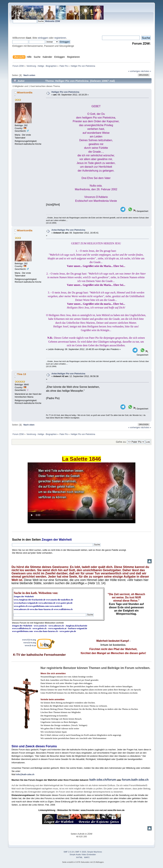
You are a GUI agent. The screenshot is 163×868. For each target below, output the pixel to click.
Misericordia (25, 92)
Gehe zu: (121, 442)
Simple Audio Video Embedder (83, 854)
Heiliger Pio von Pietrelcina (65, 92)
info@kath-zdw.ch (25, 774)
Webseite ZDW (53, 21)
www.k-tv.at (30, 645)
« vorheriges (134, 71)
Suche (17, 540)
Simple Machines (95, 852)
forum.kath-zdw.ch (135, 780)
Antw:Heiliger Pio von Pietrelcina (68, 230)
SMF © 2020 (81, 852)
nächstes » (146, 71)
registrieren (60, 38)
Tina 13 (22, 374)
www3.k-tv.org (29, 640)
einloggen (43, 38)
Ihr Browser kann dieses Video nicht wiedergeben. (81, 493)
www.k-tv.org (30, 643)
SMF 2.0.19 (69, 852)
